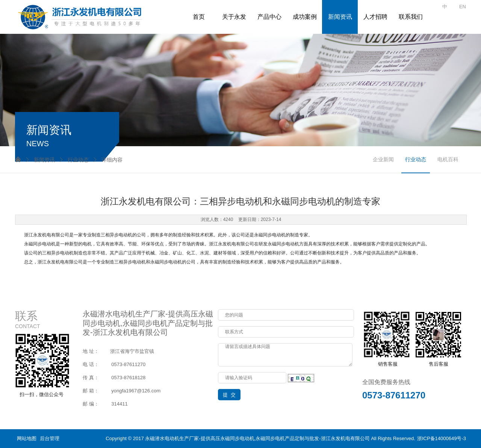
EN (463, 7)
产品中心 (269, 17)
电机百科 (448, 159)
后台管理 (50, 438)
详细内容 (107, 160)
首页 (199, 17)
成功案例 (305, 17)
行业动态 (74, 160)
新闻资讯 (340, 17)
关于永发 (234, 17)
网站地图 (27, 438)
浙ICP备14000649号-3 (442, 438)
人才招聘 (375, 17)
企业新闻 (383, 159)
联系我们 (411, 17)
